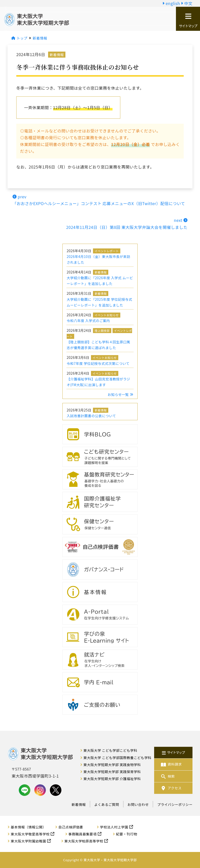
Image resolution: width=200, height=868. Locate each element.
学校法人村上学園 (114, 827)
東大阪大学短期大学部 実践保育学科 (112, 772)
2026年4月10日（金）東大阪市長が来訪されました (98, 259)
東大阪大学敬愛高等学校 (30, 834)
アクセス (171, 788)
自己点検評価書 (71, 827)
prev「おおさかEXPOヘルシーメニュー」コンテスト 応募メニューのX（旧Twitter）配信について (99, 200)
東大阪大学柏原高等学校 (84, 841)
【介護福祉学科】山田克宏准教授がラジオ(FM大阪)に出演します (98, 382)
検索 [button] (167, 776)
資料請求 (171, 764)
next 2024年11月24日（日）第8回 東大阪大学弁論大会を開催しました (127, 224)
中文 (187, 3)
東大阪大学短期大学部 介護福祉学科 (112, 779)
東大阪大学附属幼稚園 (28, 841)
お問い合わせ (138, 804)
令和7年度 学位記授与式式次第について (98, 363)
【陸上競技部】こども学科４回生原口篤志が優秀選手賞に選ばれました (98, 345)
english (171, 3)
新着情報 (57, 55)
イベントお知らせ (107, 315)
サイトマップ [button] (188, 21)
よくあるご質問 (107, 804)
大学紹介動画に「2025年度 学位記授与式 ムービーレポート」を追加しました (99, 302)
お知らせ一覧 (121, 394)
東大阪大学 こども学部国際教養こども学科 (117, 758)
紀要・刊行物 (127, 834)
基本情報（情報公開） (28, 827)
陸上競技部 (102, 331)
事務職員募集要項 (83, 834)
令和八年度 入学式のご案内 (88, 321)
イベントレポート (107, 251)
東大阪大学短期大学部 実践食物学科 (112, 765)
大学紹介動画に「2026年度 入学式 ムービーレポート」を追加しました (100, 281)
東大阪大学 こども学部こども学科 (110, 750)
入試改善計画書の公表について (91, 416)
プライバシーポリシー (175, 804)
